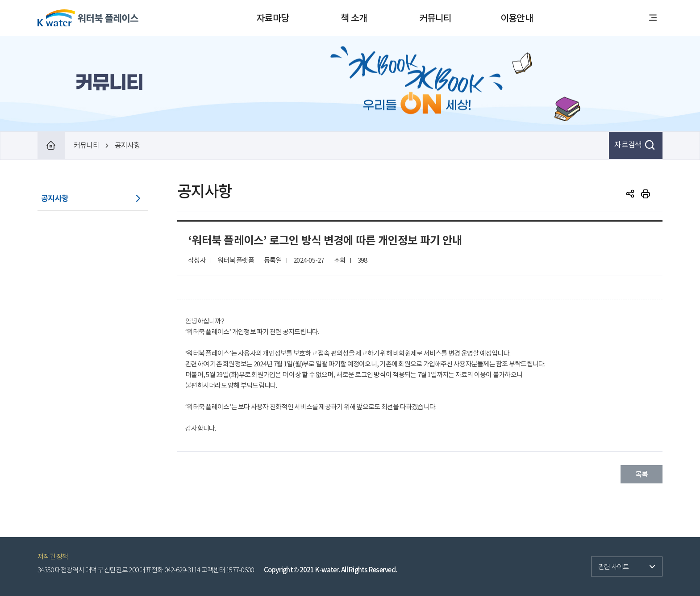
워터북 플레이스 (88, 18)
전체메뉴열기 (653, 18)
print (646, 194)
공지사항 (55, 198)
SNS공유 (630, 194)
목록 (642, 474)
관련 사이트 (610, 564)
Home (51, 145)
